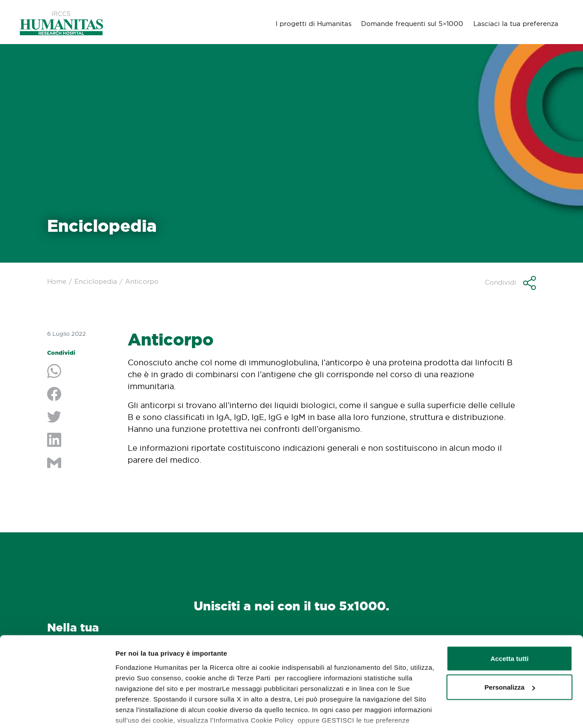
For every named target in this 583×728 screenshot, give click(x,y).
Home (57, 281)
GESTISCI (131, 711)
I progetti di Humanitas (312, 23)
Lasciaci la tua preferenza (515, 23)
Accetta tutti (510, 604)
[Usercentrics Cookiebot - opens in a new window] (57, 711)
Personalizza (510, 633)
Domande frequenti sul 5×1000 (411, 23)
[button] (510, 283)
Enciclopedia (96, 281)
